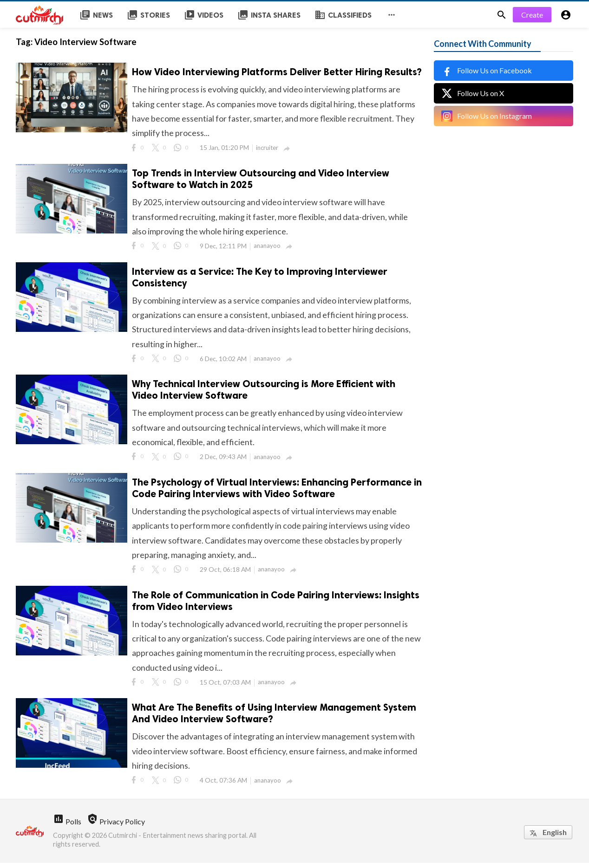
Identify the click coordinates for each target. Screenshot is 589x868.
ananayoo (268, 247)
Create (532, 15)
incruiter (267, 149)
